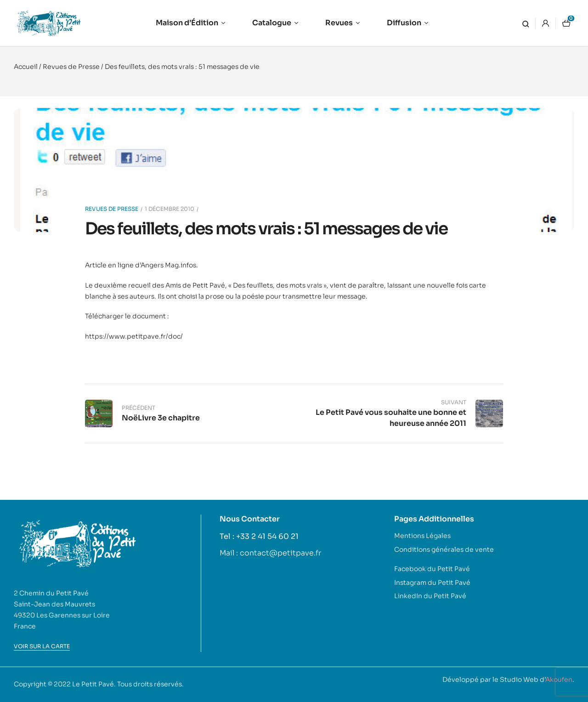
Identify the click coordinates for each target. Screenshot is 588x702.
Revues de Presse (71, 67)
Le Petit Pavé (93, 684)
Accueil (26, 67)
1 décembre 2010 (170, 209)
